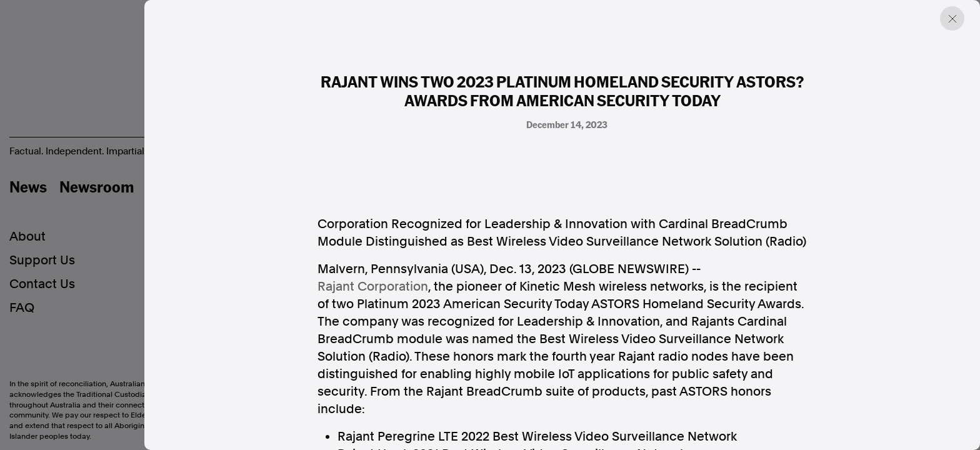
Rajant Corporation (373, 286)
